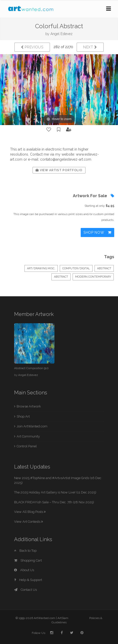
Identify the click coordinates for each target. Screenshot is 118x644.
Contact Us (25, 590)
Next (90, 47)
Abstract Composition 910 (31, 368)
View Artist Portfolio (59, 170)
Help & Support (28, 580)
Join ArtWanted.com (32, 426)
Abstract (104, 268)
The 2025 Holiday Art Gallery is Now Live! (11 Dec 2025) (55, 492)
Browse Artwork (29, 406)
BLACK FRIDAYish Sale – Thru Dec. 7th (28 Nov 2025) (54, 502)
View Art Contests (28, 522)
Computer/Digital (76, 268)
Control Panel (27, 446)
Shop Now (97, 232)
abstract (61, 277)
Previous (32, 47)
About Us (24, 570)
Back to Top (25, 551)
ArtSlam (63, 618)
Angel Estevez (62, 34)
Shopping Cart (28, 560)
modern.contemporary (93, 277)
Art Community (28, 436)
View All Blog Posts (30, 512)
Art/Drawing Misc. (41, 268)
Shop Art (23, 416)
